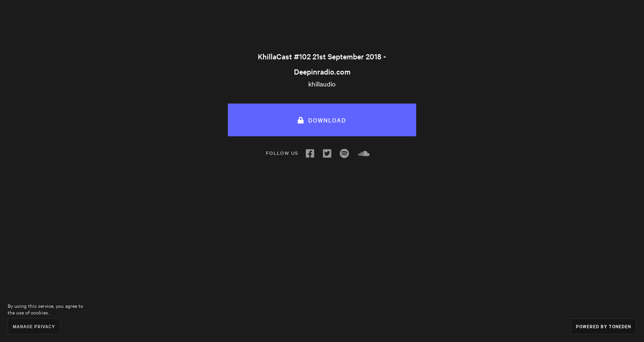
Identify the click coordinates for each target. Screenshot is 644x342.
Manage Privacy (34, 326)
